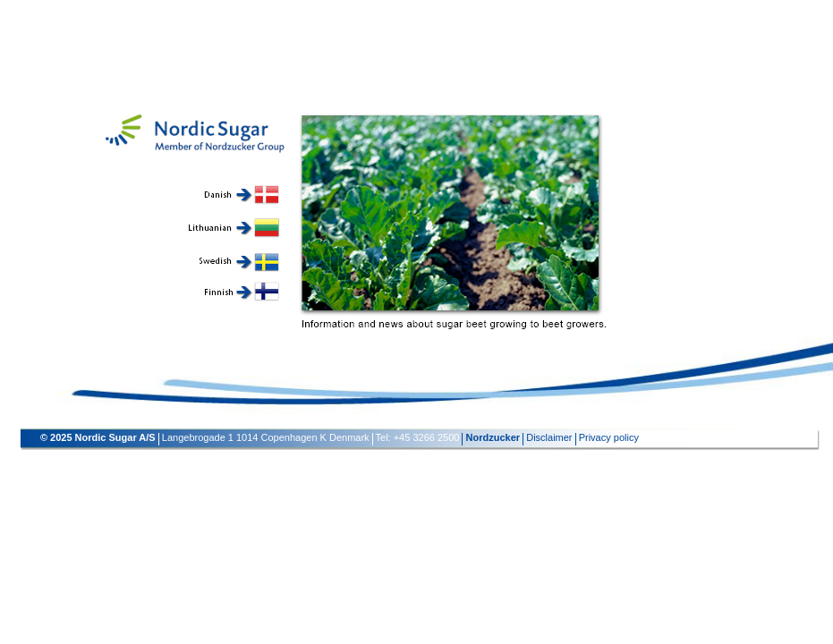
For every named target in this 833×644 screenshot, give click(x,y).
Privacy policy (609, 437)
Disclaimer (549, 437)
